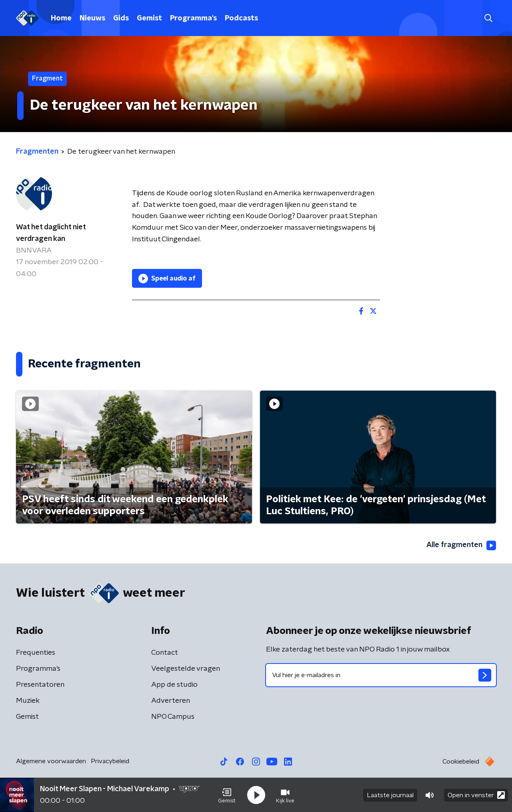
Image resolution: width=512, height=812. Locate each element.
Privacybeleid (110, 761)
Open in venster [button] (476, 795)
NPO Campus (173, 717)
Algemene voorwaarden (51, 761)
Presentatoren (40, 685)
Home (61, 18)
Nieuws (92, 18)
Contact (165, 653)
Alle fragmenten (461, 545)
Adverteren (171, 701)
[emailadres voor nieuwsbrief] (381, 675)
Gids (121, 18)
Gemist (149, 18)
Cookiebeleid (461, 762)
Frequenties (36, 653)
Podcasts (241, 18)
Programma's (193, 18)
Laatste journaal (390, 795)
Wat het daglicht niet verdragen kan (51, 233)
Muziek (28, 701)
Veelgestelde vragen (186, 669)
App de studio (174, 685)
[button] (227, 795)
